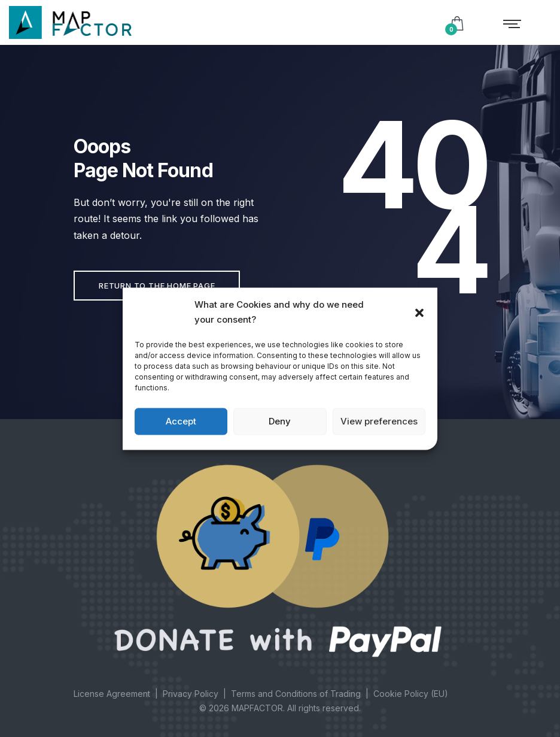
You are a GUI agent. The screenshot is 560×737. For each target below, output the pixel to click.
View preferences (379, 421)
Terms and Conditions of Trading (296, 694)
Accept (181, 421)
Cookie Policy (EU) (411, 694)
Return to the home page (157, 286)
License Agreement (112, 694)
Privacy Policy (191, 694)
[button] (419, 312)
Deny (280, 421)
